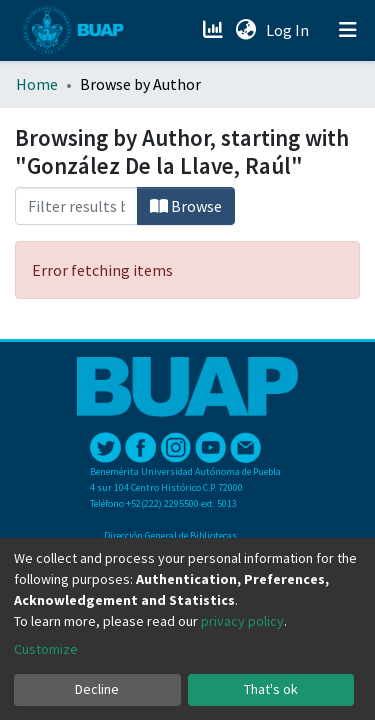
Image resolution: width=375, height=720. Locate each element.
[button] (245, 30)
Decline (97, 689)
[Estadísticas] (214, 30)
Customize (46, 649)
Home (37, 84)
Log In (289, 30)
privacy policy (242, 621)
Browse (186, 206)
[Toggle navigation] (348, 30)
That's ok (271, 689)
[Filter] (76, 206)
